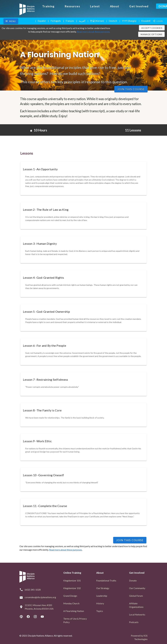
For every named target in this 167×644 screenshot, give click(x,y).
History (100, 603)
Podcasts (134, 622)
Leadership (102, 595)
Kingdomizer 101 (72, 580)
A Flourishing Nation (74, 611)
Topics (100, 611)
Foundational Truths (106, 580)
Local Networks (137, 614)
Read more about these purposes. (94, 32)
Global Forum (136, 595)
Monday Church (71, 603)
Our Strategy (103, 588)
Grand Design (70, 595)
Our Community (137, 588)
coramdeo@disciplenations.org (40, 597)
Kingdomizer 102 (72, 588)
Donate (133, 580)
